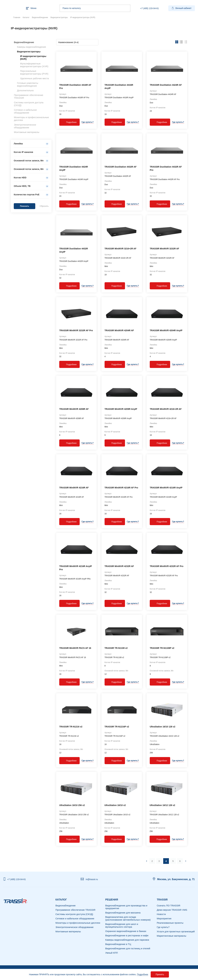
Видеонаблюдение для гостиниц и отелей (128, 948)
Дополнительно (25, 90)
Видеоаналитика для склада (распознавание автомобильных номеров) (128, 918)
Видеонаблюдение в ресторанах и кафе (127, 935)
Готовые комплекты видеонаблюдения (28, 84)
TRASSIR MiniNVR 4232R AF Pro (167, 566)
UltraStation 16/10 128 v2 (162, 727)
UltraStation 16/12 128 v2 (162, 805)
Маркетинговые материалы (172, 936)
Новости (161, 914)
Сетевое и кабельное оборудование (25, 111)
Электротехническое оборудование (25, 126)
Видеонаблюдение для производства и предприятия (126, 907)
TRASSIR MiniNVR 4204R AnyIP (166, 330)
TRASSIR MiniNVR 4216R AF (74, 488)
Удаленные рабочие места (34, 78)
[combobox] (77, 42)
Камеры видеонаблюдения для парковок (127, 940)
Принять (160, 974)
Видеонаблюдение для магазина (123, 913)
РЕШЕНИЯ (112, 900)
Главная (17, 17)
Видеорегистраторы (59, 17)
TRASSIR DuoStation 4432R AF (121, 167)
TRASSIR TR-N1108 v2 (116, 648)
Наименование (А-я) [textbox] (68, 42)
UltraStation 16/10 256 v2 (72, 805)
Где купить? (88, 122)
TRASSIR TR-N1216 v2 (71, 727)
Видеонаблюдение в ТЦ (118, 944)
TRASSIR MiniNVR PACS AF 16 (75, 648)
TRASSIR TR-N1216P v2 (117, 727)
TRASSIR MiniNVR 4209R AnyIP (121, 409)
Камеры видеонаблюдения (31, 47)
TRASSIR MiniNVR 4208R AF (74, 409)
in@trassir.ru (92, 879)
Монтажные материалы (27, 132)
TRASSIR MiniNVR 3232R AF (164, 249)
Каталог (26, 17)
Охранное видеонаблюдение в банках (126, 931)
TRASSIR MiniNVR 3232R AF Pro (76, 330)
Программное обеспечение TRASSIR (75, 910)
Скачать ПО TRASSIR (169, 906)
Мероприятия (164, 918)
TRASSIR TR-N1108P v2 (162, 648)
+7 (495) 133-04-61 (149, 8)
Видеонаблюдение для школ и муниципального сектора (122, 925)
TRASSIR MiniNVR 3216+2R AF (121, 249)
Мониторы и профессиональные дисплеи (78, 923)
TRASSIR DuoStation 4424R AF (166, 85)
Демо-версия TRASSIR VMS (172, 910)
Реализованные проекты (170, 923)
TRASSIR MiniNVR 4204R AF (119, 330)
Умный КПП (111, 953)
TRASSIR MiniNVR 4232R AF (119, 566)
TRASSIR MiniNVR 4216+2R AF (166, 409)
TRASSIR (162, 900)
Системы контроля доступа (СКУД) (74, 914)
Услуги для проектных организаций (176, 931)
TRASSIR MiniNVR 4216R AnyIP (166, 488)
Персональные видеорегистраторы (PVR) (34, 72)
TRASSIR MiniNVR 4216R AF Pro (121, 488)
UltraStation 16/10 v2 (115, 805)
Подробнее (143, 974)
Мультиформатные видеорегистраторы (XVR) (34, 65)
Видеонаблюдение (40, 17)
